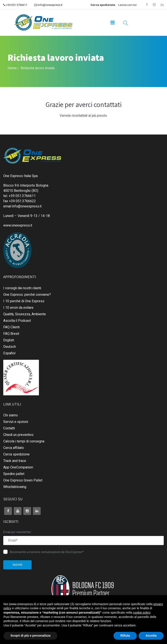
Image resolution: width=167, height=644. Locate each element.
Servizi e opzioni (16, 422)
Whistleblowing (15, 487)
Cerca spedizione (103, 5)
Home (12, 68)
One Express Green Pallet (23, 480)
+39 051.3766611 (22, 196)
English (9, 340)
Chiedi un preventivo (18, 435)
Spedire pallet (14, 474)
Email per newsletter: (18, 532)
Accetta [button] (151, 636)
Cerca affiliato (14, 448)
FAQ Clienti (11, 327)
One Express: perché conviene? (27, 295)
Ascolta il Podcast (17, 321)
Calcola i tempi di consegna (24, 441)
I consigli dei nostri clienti (22, 288)
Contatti (9, 428)
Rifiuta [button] (125, 636)
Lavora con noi (127, 5)
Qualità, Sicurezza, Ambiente (25, 314)
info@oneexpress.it (48, 5)
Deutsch (10, 347)
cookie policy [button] (142, 613)
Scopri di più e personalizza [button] (30, 636)
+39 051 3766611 (15, 5)
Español (9, 353)
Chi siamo (11, 415)
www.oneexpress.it (18, 225)
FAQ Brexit (11, 334)
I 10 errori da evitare (18, 308)
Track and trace (15, 461)
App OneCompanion (18, 467)
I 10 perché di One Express (24, 301)
